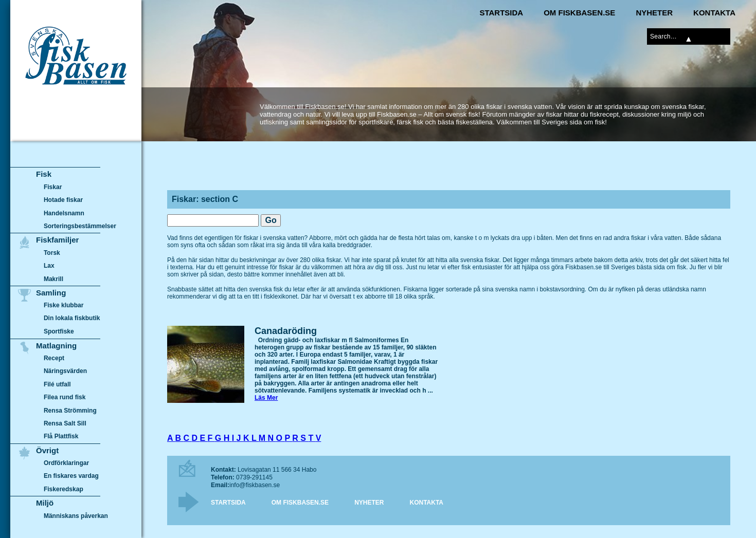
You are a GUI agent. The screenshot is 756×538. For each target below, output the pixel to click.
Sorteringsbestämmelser (80, 226)
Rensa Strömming (70, 411)
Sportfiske (59, 331)
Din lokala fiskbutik (72, 319)
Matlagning (56, 346)
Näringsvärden (65, 371)
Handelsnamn (64, 213)
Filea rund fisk (65, 397)
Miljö (45, 503)
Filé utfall (57, 384)
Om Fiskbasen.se (579, 13)
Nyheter (654, 13)
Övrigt (47, 450)
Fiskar (53, 187)
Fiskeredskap (64, 489)
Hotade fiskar (63, 200)
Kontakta (714, 13)
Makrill (53, 279)
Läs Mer (266, 398)
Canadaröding (286, 331)
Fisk (44, 174)
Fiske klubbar (64, 305)
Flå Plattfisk (61, 436)
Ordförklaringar (66, 463)
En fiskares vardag (71, 476)
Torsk (52, 253)
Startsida (501, 13)
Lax (49, 266)
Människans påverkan (76, 516)
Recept (54, 358)
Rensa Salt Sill (65, 423)
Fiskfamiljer (57, 240)
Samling (51, 293)
